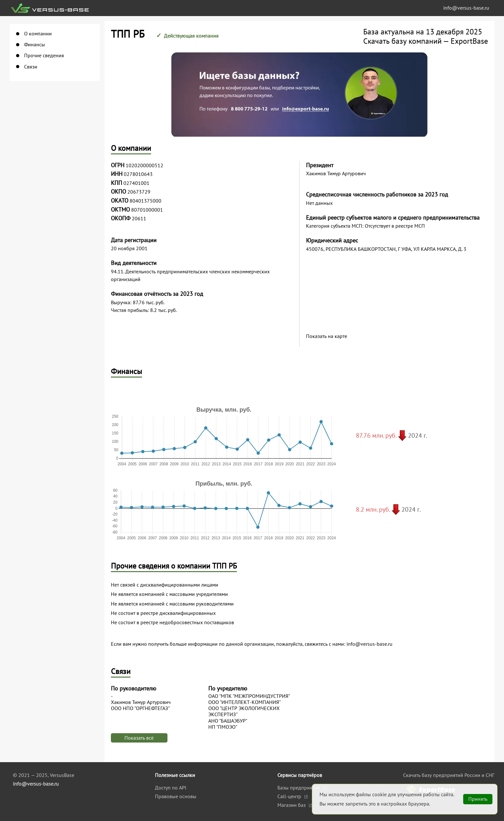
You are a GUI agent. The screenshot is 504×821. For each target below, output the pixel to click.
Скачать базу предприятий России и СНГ (449, 775)
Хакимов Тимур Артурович (141, 702)
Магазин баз (292, 805)
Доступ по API (171, 788)
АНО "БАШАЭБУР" (228, 721)
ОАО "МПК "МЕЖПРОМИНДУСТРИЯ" (249, 696)
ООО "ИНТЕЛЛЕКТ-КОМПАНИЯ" (244, 702)
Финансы (35, 45)
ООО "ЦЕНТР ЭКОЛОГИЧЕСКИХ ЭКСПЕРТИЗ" (244, 711)
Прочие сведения (44, 55)
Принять (478, 799)
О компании (38, 34)
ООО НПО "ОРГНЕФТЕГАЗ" (140, 708)
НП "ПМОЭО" (223, 727)
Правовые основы (176, 796)
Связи (31, 67)
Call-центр (290, 796)
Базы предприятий (299, 788)
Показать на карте (327, 336)
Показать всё (139, 738)
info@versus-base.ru (466, 8)
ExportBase (469, 41)
